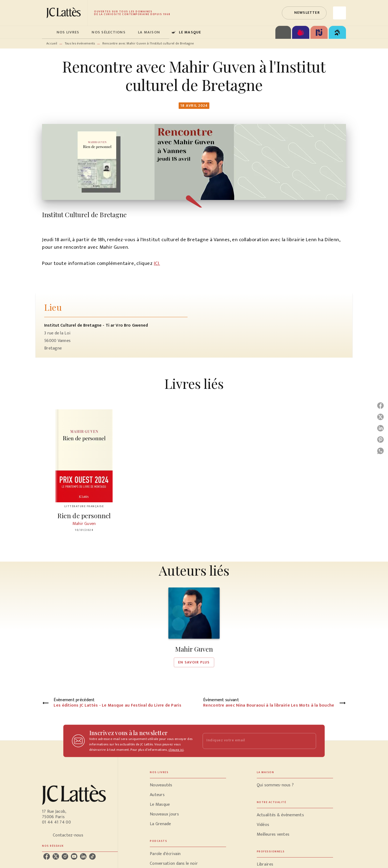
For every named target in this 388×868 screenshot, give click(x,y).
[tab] (48, 32)
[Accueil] (65, 13)
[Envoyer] (310, 741)
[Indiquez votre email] (253, 741)
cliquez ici (176, 750)
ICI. (157, 263)
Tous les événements (80, 43)
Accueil (52, 43)
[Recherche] (339, 13)
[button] (304, 13)
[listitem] (47, 856)
